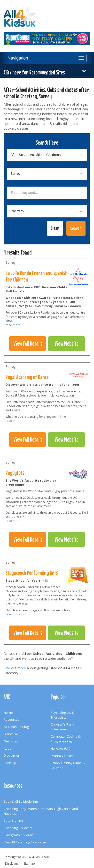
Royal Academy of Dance (27, 377)
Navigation (18, 58)
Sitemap (10, 763)
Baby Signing (13, 821)
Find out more (15, 668)
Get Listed (11, 741)
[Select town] (47, 211)
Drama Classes (62, 756)
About (8, 748)
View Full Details (28, 343)
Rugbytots (15, 473)
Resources (12, 720)
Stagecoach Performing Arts (32, 573)
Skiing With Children (18, 835)
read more (13, 325)
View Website (67, 343)
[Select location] (47, 174)
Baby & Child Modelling (21, 801)
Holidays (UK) (60, 748)
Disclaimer (12, 755)
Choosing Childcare (18, 828)
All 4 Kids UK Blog (16, 727)
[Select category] (47, 155)
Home (8, 713)
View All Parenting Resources (25, 842)
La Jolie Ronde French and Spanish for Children (36, 276)
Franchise (11, 734)
